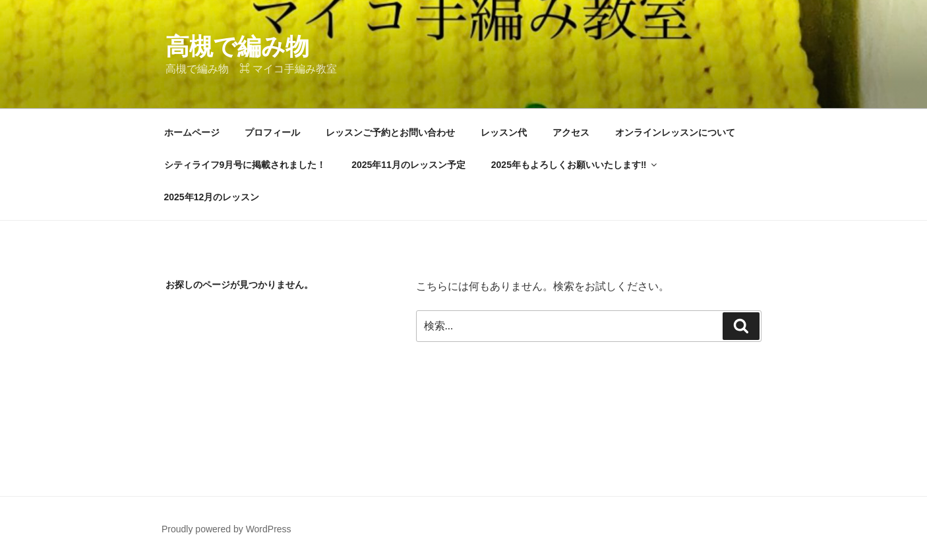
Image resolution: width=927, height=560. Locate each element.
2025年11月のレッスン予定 (408, 165)
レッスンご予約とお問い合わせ (390, 132)
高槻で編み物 (237, 46)
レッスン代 (504, 132)
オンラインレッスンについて (675, 132)
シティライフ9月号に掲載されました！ (245, 165)
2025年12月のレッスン (212, 197)
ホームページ (192, 132)
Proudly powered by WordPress (226, 529)
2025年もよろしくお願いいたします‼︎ (575, 165)
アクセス (571, 132)
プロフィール (272, 132)
